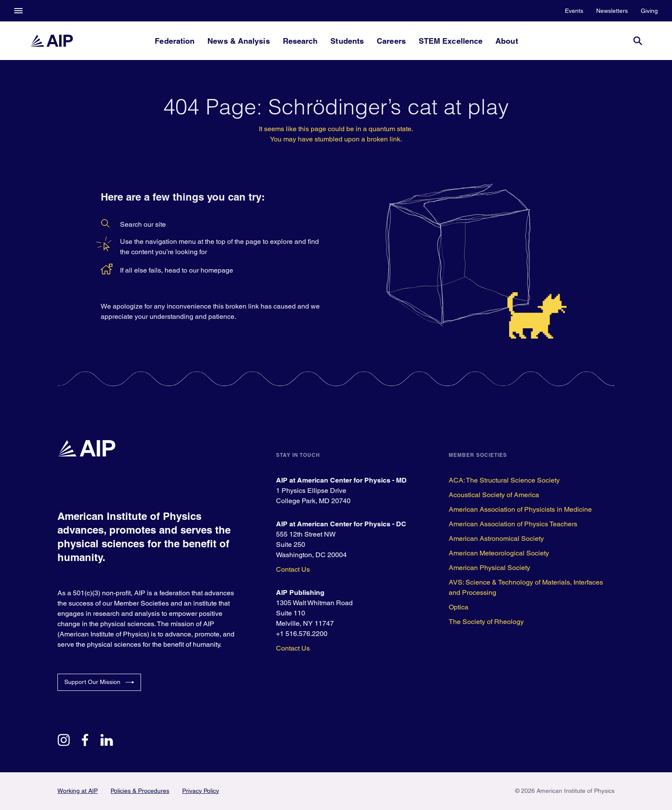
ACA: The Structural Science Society (504, 480)
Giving (649, 11)
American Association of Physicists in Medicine (520, 509)
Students (347, 41)
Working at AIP (78, 791)
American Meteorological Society (499, 553)
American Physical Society (489, 568)
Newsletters (612, 11)
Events (574, 11)
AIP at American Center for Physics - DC (341, 524)
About (507, 41)
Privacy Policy (201, 791)
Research (300, 41)
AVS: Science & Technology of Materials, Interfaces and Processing (526, 587)
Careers (391, 41)
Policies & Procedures (140, 791)
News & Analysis (238, 41)
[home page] (51, 41)
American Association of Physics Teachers (513, 524)
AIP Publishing (300, 592)
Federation (175, 41)
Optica (459, 607)
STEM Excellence (451, 41)
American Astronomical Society (496, 538)
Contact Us (293, 569)
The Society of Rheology (486, 622)
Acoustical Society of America (494, 495)
